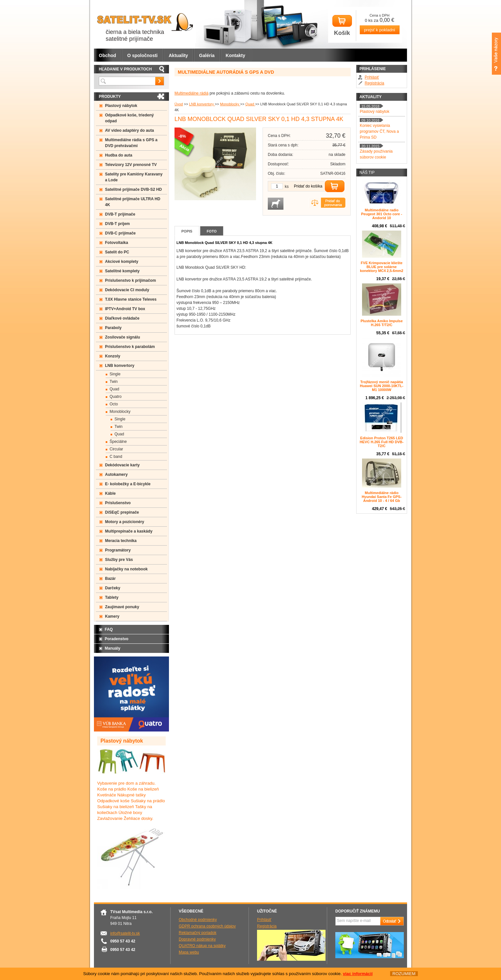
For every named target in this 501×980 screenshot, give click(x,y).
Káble (110, 493)
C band (116, 457)
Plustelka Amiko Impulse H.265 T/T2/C (381, 323)
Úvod (179, 104)
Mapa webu (189, 952)
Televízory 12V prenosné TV (131, 165)
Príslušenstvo (118, 503)
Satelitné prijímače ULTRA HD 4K (133, 202)
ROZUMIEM (404, 974)
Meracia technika (121, 541)
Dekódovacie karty (122, 465)
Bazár (110, 579)
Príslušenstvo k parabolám (130, 347)
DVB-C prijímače (120, 233)
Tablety (112, 597)
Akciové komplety (122, 262)
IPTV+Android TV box (125, 309)
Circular (116, 449)
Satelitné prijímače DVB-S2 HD (133, 189)
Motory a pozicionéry (125, 522)
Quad (250, 104)
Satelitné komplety (122, 271)
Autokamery (116, 475)
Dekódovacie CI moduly (127, 290)
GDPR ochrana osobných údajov (207, 926)
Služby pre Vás (119, 560)
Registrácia (374, 83)
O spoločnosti (142, 55)
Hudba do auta (119, 155)
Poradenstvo (117, 639)
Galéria (207, 55)
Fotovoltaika (117, 243)
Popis (187, 231)
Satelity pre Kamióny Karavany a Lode (134, 177)
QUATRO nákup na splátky (202, 946)
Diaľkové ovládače (122, 318)
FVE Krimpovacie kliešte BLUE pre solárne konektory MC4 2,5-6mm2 (382, 267)
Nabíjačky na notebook (126, 569)
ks (287, 187)
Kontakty (235, 55)
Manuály (113, 648)
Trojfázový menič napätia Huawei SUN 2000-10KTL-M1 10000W (381, 386)
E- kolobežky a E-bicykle (128, 484)
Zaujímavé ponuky (122, 607)
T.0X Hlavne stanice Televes (131, 299)
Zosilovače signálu (122, 337)
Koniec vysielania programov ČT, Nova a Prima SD (379, 131)
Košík (342, 26)
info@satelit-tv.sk (125, 933)
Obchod (107, 55)
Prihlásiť (372, 77)
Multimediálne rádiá (191, 93)
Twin (114, 382)
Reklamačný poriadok (197, 933)
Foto (212, 231)
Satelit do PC (117, 252)
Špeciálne (118, 442)
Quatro (116, 397)
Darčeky (113, 588)
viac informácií (358, 974)
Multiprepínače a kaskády (129, 531)
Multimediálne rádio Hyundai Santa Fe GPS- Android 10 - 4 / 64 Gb (382, 497)
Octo (114, 404)
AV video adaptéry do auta (129, 130)
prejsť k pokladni (380, 30)
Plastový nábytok (121, 106)
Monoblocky (230, 104)
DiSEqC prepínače (122, 512)
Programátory (118, 550)
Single (115, 374)
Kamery (112, 616)
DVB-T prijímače (120, 214)
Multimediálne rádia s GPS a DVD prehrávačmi (131, 143)
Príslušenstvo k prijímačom (130, 280)
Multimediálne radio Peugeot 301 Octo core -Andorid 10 (382, 214)
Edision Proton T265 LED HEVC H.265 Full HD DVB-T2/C (382, 442)
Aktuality (178, 55)
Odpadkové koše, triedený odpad (129, 118)
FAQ (109, 629)
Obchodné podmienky (198, 920)
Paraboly (113, 328)
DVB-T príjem (117, 224)
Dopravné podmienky (197, 939)
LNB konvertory (202, 104)
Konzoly (113, 356)
